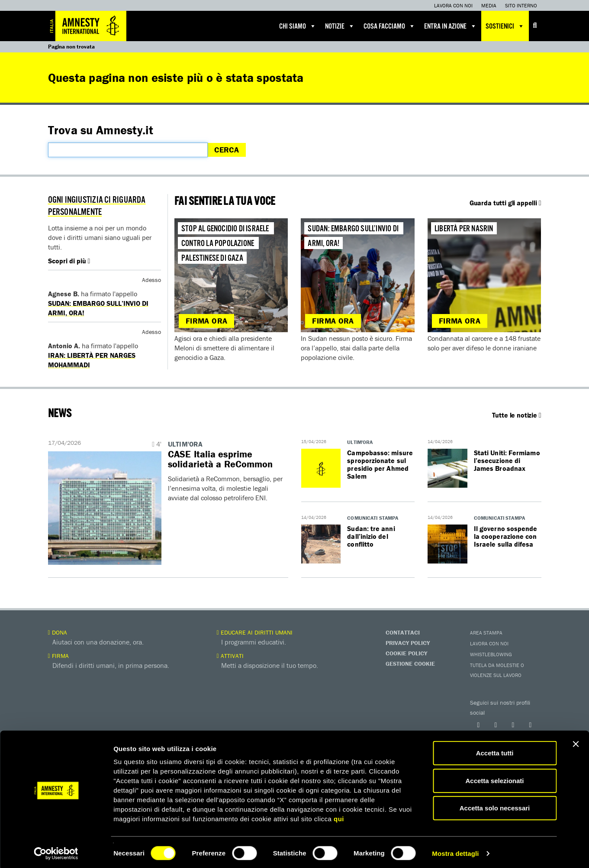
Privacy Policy (408, 643)
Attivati (230, 656)
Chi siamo (298, 26)
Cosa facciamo (389, 26)
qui (339, 816)
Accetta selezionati (494, 778)
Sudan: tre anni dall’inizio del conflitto (371, 536)
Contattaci (403, 632)
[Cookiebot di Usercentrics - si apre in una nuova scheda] (56, 851)
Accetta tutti (495, 750)
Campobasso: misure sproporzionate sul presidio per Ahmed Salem (380, 464)
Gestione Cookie (410, 664)
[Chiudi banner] (576, 742)
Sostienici (505, 26)
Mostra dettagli (455, 851)
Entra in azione (451, 26)
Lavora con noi (453, 5)
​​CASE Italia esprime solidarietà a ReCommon (221, 459)
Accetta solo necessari (495, 805)
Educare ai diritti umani (255, 632)
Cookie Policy (406, 653)
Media (489, 5)
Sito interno (521, 5)
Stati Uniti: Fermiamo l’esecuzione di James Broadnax (507, 460)
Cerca (227, 150)
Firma (58, 656)
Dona (58, 632)
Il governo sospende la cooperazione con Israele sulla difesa (506, 536)
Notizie (340, 26)
